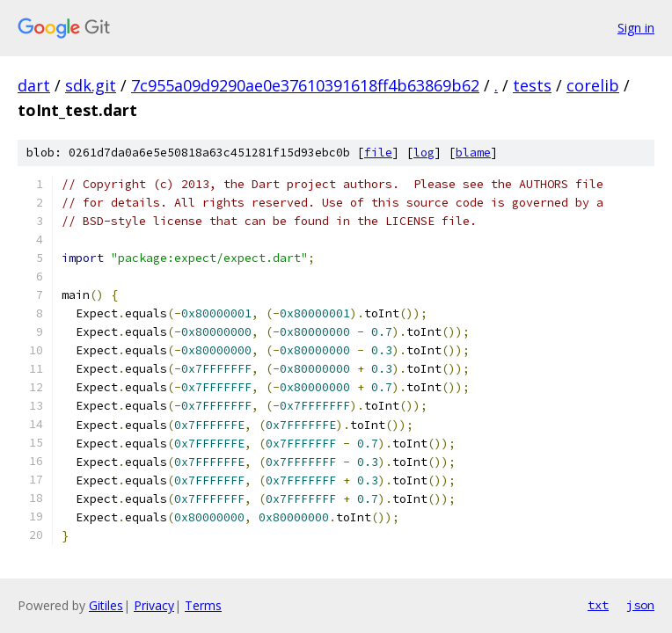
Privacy (154, 605)
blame (473, 153)
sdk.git (91, 85)
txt (598, 605)
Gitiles (106, 605)
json (640, 605)
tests (532, 85)
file (378, 153)
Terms (203, 605)
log (424, 153)
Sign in (636, 28)
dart (34, 85)
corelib (593, 85)
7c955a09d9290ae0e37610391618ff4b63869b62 (305, 85)
